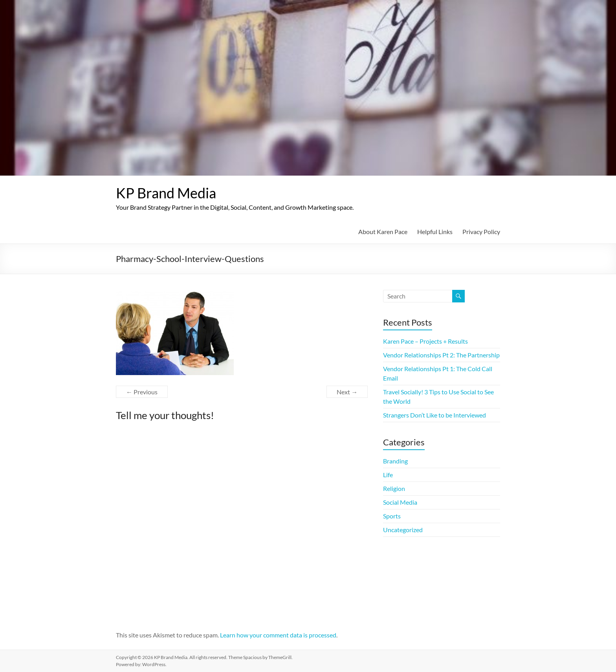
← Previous (142, 392)
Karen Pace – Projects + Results (425, 341)
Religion (394, 488)
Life (388, 475)
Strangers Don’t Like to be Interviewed (434, 415)
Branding (395, 461)
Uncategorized (403, 530)
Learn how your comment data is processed (278, 635)
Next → (347, 392)
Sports (392, 516)
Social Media (400, 502)
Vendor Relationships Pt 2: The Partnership (441, 355)
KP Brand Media (166, 193)
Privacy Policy (481, 232)
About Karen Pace (383, 232)
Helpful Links (435, 232)
